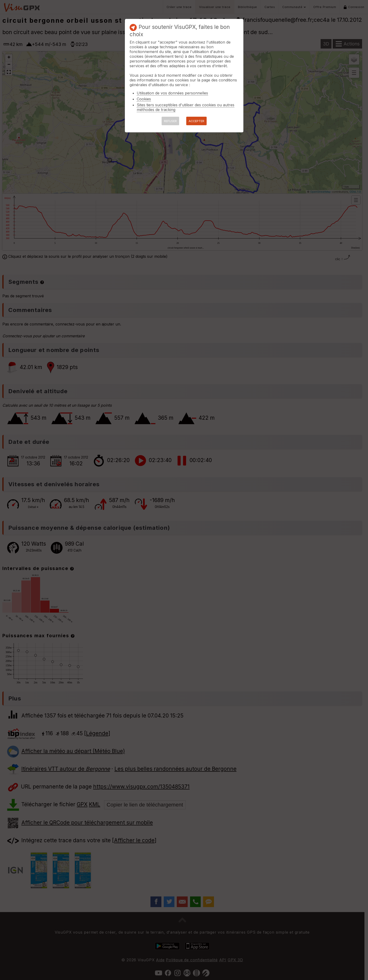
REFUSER (170, 121)
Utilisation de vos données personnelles (172, 93)
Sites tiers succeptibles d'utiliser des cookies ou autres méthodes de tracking (186, 107)
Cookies (144, 99)
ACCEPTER (196, 121)
